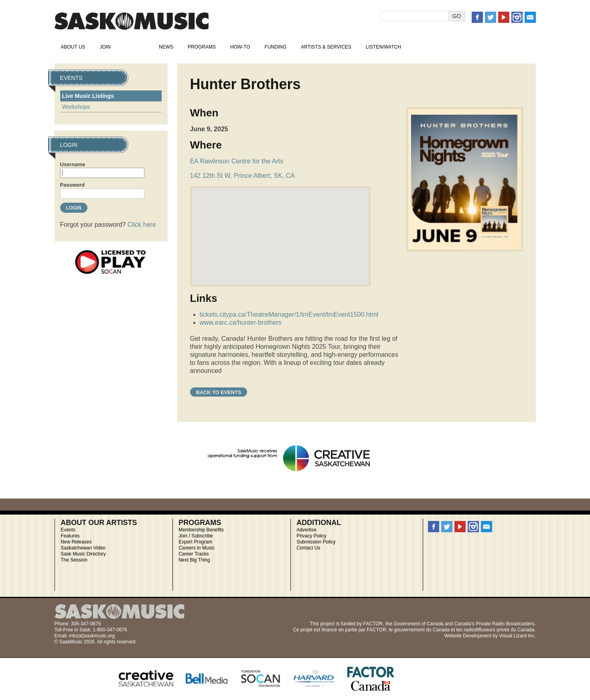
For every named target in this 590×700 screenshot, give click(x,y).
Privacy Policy (311, 536)
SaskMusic (132, 21)
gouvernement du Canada (422, 630)
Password (72, 185)
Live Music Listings (88, 96)
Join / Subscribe (196, 536)
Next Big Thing (194, 560)
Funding (276, 47)
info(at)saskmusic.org (92, 636)
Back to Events (219, 392)
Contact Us (308, 548)
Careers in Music (197, 548)
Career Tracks (194, 554)
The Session (74, 560)
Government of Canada (419, 624)
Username (73, 164)
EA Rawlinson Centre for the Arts (237, 161)
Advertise (306, 530)
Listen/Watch (383, 47)
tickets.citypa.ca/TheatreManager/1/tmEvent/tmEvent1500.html (289, 314)
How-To (240, 47)
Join (105, 47)
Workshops (76, 107)
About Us (73, 47)
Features (70, 536)
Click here (142, 225)
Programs (202, 47)
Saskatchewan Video (83, 548)
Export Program (195, 542)
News (166, 47)
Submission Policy (316, 542)
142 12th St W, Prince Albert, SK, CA (242, 176)
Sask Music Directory (83, 554)
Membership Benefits (201, 530)
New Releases (76, 542)
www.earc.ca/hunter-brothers (241, 323)
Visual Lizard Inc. (517, 636)
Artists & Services (326, 47)
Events (135, 47)
